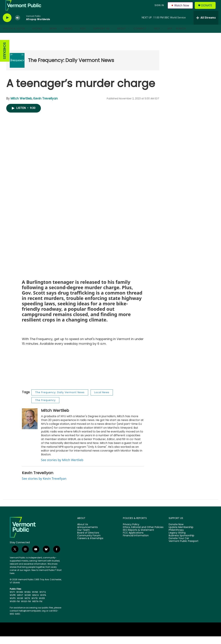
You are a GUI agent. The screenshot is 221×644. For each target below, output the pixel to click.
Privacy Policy (131, 532)
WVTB (35, 606)
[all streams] (206, 25)
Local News (102, 400)
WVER (42, 606)
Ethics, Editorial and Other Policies (143, 535)
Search (181, 36)
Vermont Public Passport (184, 549)
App (170, 36)
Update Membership (181, 535)
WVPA (43, 603)
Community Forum (89, 543)
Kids (83, 36)
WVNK (35, 600)
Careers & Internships (90, 546)
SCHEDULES (4, 58)
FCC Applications (133, 540)
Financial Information (136, 543)
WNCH (35, 603)
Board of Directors (88, 540)
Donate (209, 9)
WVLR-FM (26, 609)
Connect (140, 36)
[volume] (18, 25)
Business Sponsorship (181, 543)
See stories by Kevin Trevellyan (44, 486)
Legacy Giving (177, 540)
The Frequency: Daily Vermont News (71, 68)
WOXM (20, 600)
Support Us (101, 36)
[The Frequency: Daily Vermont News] (17, 68)
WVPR (13, 603)
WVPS (13, 606)
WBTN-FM (37, 609)
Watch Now (181, 9)
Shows (37, 36)
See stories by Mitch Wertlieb (62, 467)
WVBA (27, 600)
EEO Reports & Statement (138, 538)
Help (157, 36)
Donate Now (176, 532)
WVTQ (43, 600)
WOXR (28, 603)
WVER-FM (15, 609)
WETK (27, 606)
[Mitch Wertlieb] (30, 426)
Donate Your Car (179, 546)
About (122, 36)
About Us (83, 532)
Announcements (87, 535)
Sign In (159, 9)
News (53, 36)
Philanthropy (176, 538)
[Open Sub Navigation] (27, 36)
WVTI (12, 600)
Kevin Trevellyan (46, 106)
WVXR (20, 606)
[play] (7, 25)
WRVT (20, 603)
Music (69, 36)
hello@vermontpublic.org (32, 618)
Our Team (83, 538)
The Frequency (45, 408)
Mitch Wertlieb (21, 106)
